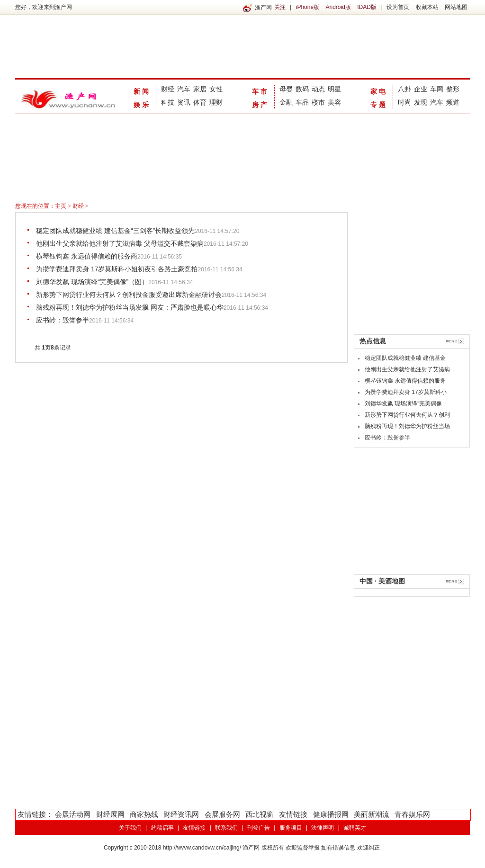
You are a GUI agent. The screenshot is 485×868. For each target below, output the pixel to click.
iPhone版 (308, 7)
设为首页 (398, 7)
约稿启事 (162, 828)
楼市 (318, 102)
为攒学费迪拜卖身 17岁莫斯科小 (406, 392)
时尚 (404, 102)
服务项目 (291, 828)
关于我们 (130, 828)
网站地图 (456, 7)
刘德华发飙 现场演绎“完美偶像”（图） (92, 282)
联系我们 (226, 828)
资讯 (184, 102)
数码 (302, 89)
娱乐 (142, 105)
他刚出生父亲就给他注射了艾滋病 (407, 369)
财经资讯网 (181, 814)
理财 (216, 102)
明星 (334, 89)
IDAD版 (367, 7)
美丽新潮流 (372, 814)
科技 (168, 102)
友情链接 (293, 814)
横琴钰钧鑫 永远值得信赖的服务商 (87, 256)
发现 (421, 102)
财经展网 (110, 814)
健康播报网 (331, 814)
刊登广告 (259, 828)
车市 (260, 91)
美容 (334, 102)
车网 (437, 89)
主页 (61, 206)
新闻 (142, 91)
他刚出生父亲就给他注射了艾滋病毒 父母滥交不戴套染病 (120, 243)
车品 (302, 102)
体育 (200, 102)
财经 (168, 89)
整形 (453, 89)
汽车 (184, 89)
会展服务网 (222, 814)
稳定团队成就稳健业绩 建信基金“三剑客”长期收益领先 (115, 231)
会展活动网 (73, 814)
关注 (280, 7)
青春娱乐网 (412, 814)
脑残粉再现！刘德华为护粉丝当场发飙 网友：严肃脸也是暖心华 (130, 307)
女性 (216, 89)
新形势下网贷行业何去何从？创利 (407, 415)
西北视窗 (260, 814)
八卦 (404, 89)
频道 (453, 102)
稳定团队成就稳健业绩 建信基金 (405, 358)
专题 (379, 105)
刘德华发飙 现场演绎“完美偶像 (403, 403)
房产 (260, 105)
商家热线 (144, 814)
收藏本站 (427, 7)
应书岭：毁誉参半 (63, 320)
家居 (200, 89)
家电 (379, 91)
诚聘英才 (355, 828)
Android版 (338, 7)
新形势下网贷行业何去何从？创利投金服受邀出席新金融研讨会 (129, 295)
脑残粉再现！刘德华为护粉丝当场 (407, 426)
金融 (286, 102)
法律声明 (323, 828)
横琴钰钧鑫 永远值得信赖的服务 (405, 381)
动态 (318, 89)
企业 (421, 89)
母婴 (286, 89)
